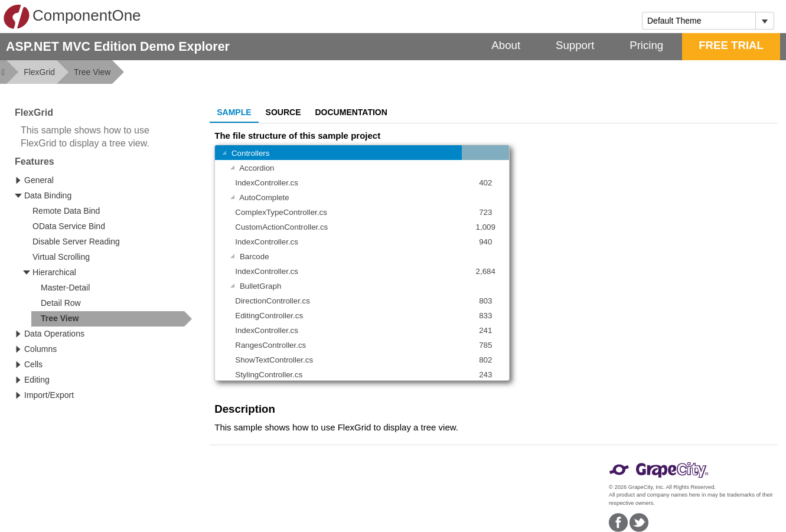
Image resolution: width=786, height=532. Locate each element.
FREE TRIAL (731, 45)
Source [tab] (283, 112)
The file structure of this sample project (297, 136)
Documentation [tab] (351, 112)
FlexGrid (39, 72)
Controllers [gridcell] (244, 154)
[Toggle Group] (224, 154)
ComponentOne (72, 17)
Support (575, 45)
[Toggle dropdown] (764, 21)
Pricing (646, 45)
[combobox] (699, 21)
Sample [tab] (234, 112)
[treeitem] (112, 319)
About (506, 45)
